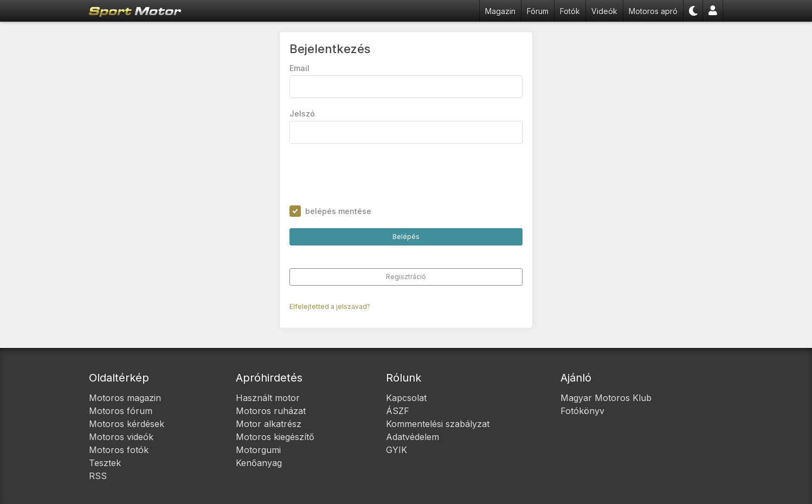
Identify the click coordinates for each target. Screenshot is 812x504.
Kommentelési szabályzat (438, 424)
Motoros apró (653, 11)
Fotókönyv (582, 411)
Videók (604, 11)
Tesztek (105, 463)
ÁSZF (398, 411)
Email (299, 68)
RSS (98, 476)
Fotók (570, 11)
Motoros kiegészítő (275, 437)
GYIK (397, 450)
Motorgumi (258, 450)
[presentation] (372, 175)
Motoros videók (121, 437)
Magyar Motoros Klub (606, 398)
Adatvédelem (413, 437)
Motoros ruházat (271, 411)
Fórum (538, 11)
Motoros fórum (121, 411)
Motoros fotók (119, 450)
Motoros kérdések (127, 424)
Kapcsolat (406, 398)
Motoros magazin (125, 398)
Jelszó (302, 114)
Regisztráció (406, 277)
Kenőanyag (259, 463)
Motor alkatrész (269, 424)
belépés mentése (338, 211)
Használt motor (268, 398)
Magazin (500, 11)
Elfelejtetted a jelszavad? (330, 306)
